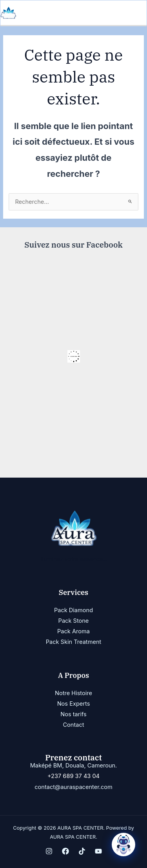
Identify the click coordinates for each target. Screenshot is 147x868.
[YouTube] (98, 851)
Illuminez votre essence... (73, 559)
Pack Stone (74, 621)
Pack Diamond (73, 610)
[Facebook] (65, 851)
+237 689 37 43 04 (73, 776)
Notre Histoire (73, 693)
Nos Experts (74, 704)
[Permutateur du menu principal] (138, 13)
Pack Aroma (73, 631)
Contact (73, 725)
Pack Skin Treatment (74, 642)
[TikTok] (82, 851)
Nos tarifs (73, 714)
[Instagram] (49, 851)
